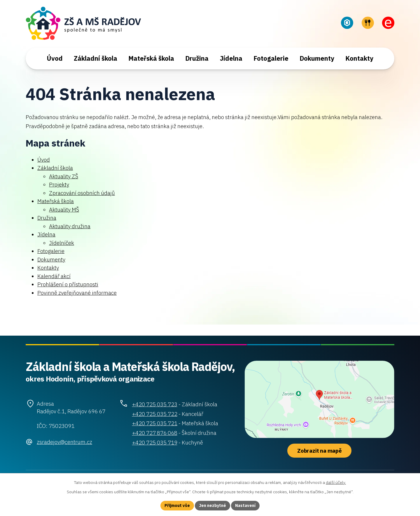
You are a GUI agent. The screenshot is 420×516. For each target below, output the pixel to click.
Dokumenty (317, 58)
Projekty (59, 184)
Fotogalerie (271, 58)
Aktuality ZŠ (64, 176)
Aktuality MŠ (64, 210)
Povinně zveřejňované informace (77, 293)
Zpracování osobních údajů (82, 193)
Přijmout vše (177, 505)
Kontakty (359, 58)
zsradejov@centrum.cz (64, 442)
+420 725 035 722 (155, 414)
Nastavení (245, 505)
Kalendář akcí (54, 276)
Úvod (55, 58)
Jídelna (231, 58)
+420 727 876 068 (155, 433)
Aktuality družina (70, 226)
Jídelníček (62, 243)
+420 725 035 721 (155, 423)
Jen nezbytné (212, 505)
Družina (197, 58)
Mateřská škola (151, 58)
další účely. (336, 482)
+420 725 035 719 (155, 442)
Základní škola (96, 58)
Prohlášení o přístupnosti (68, 284)
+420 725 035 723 (155, 404)
